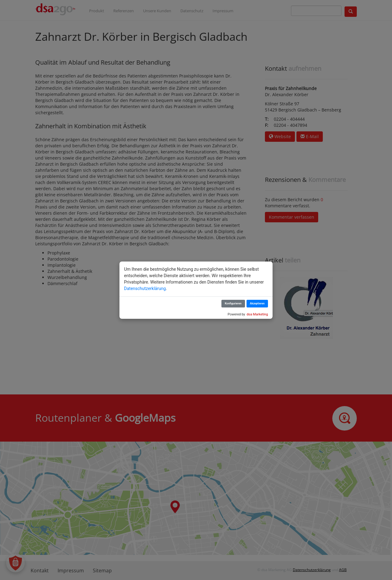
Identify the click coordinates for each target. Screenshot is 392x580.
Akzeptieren (257, 303)
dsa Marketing (257, 314)
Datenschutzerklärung (145, 288)
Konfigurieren (233, 303)
